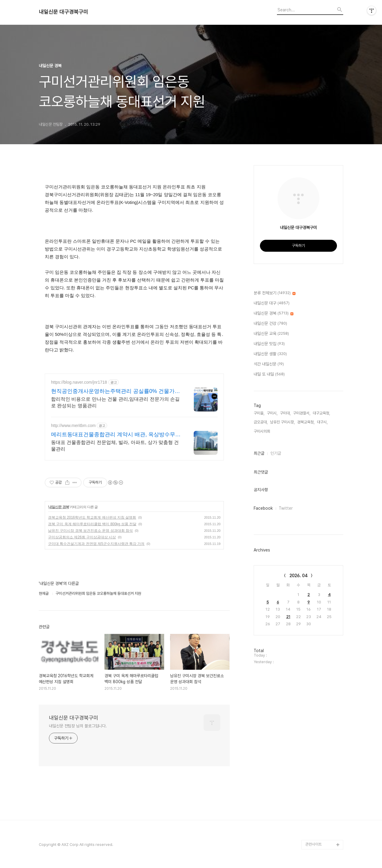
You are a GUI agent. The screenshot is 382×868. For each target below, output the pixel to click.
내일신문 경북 (58, 507)
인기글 (276, 453)
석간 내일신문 (269, 364)
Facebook (263, 508)
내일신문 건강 (270, 324)
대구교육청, (321, 413)
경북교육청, (306, 422)
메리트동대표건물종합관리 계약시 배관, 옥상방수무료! (113, 435)
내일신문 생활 (270, 354)
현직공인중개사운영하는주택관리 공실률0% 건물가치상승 (115, 391)
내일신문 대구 (272, 303)
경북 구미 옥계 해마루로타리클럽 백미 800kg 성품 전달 (92, 524)
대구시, (322, 422)
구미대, (285, 413)
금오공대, (261, 422)
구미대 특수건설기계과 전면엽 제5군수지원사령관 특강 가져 (96, 544)
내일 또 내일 (269, 374)
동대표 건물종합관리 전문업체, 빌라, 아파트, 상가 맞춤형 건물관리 (115, 446)
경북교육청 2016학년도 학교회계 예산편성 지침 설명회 (92, 517)
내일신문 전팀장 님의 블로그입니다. (78, 726)
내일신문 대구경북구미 (63, 12)
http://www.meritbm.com (73, 425)
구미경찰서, (302, 413)
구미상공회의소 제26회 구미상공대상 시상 (82, 537)
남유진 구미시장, (282, 422)
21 (288, 617)
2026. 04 (299, 576)
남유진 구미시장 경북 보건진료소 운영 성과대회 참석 (90, 531)
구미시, (272, 413)
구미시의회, (262, 431)
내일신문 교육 (271, 334)
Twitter (286, 508)
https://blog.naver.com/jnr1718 (79, 382)
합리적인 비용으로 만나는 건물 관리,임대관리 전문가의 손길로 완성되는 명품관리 (115, 402)
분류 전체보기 (275, 293)
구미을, (259, 413)
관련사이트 (314, 844)
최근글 (259, 453)
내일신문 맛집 (269, 344)
